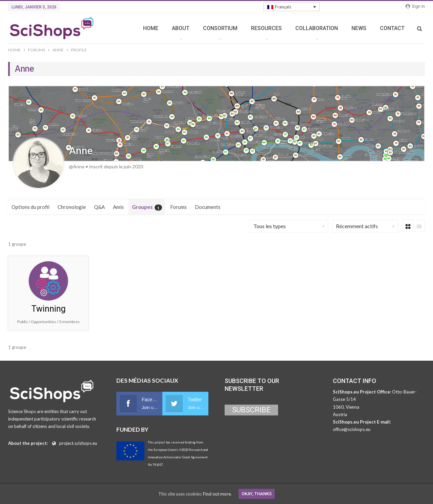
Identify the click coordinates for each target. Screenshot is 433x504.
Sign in (415, 6)
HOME (151, 28)
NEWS (359, 28)
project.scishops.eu (78, 443)
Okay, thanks (257, 494)
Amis (118, 207)
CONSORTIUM (220, 28)
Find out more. (217, 494)
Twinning (49, 309)
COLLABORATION (317, 28)
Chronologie (72, 207)
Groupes (147, 207)
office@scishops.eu (352, 429)
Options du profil (30, 207)
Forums (178, 207)
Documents (208, 207)
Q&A (99, 207)
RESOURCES (266, 28)
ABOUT (181, 28)
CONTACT (392, 28)
